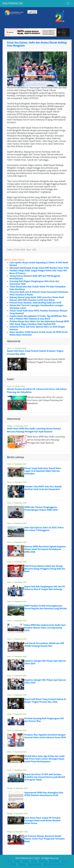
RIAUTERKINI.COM (13, 4)
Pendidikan (55, 861)
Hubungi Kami (35, 864)
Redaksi (22, 864)
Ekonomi (43, 861)
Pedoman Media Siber (54, 864)
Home (10, 861)
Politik (17, 861)
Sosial (34, 861)
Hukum (26, 861)
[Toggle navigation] (68, 4)
